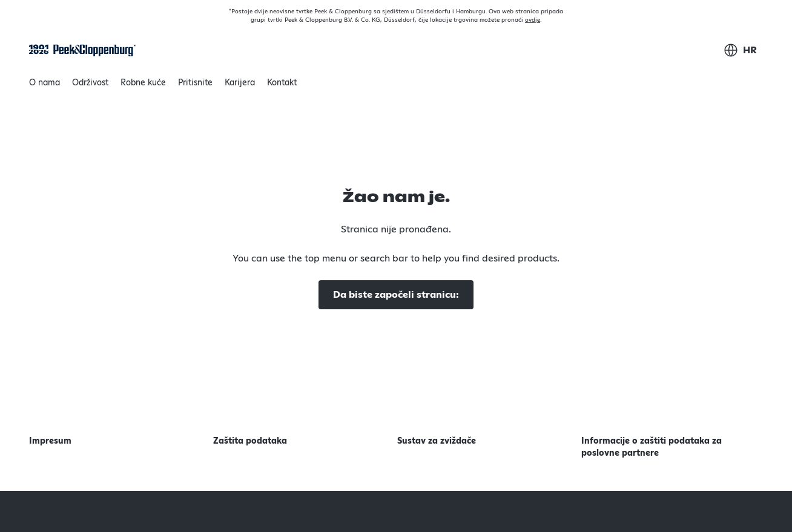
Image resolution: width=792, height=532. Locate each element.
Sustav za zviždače (437, 441)
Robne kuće (143, 83)
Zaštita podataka (250, 441)
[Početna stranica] (82, 51)
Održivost (90, 86)
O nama (45, 86)
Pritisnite (195, 83)
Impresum (50, 441)
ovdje (533, 20)
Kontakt (282, 83)
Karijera (240, 83)
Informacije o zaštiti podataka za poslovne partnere (652, 447)
